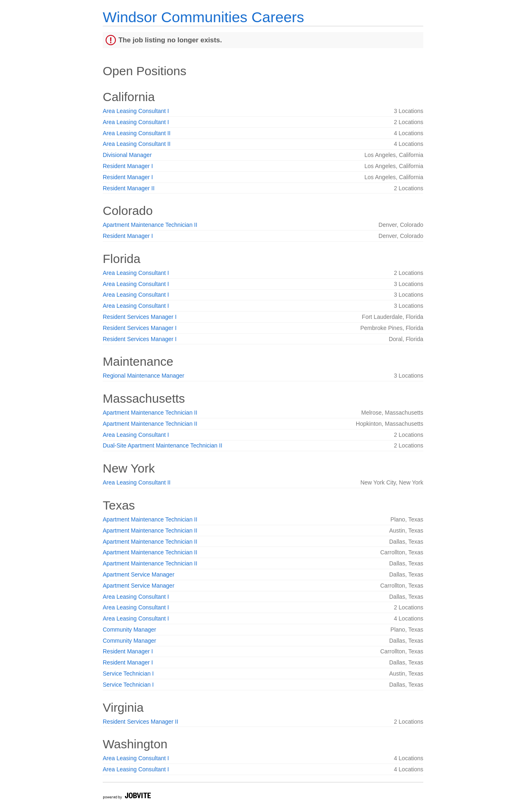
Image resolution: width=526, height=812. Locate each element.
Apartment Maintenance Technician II (150, 225)
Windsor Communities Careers (203, 17)
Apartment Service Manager (138, 574)
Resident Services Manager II (141, 722)
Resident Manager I (128, 166)
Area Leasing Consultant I (136, 111)
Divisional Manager (127, 155)
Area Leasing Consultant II (137, 133)
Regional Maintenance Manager (143, 376)
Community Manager (129, 630)
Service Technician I (128, 674)
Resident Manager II (129, 188)
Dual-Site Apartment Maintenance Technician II (163, 445)
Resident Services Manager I (140, 317)
